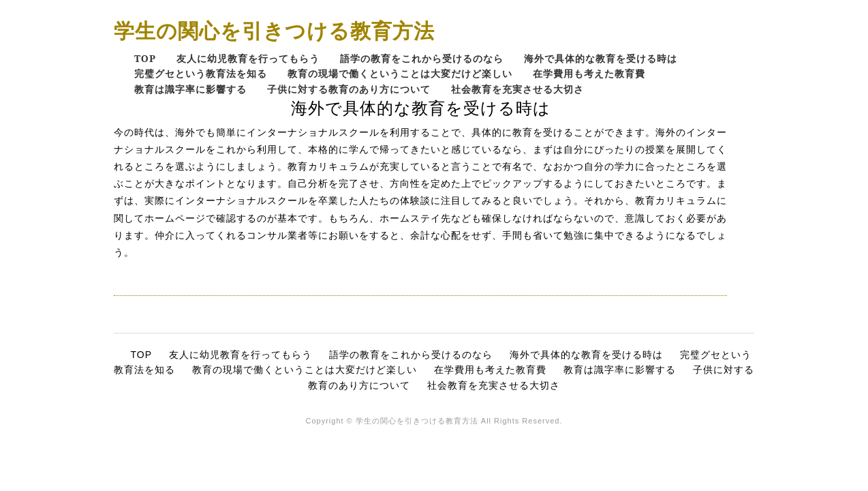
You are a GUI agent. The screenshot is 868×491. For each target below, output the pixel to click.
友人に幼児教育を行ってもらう (248, 58)
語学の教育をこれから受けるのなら (422, 58)
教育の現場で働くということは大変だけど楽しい (400, 73)
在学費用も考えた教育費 (589, 73)
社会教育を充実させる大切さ (517, 89)
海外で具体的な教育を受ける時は (601, 58)
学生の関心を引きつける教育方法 (274, 30)
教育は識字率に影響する (190, 89)
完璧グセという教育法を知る (201, 73)
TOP (145, 58)
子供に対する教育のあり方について (349, 89)
